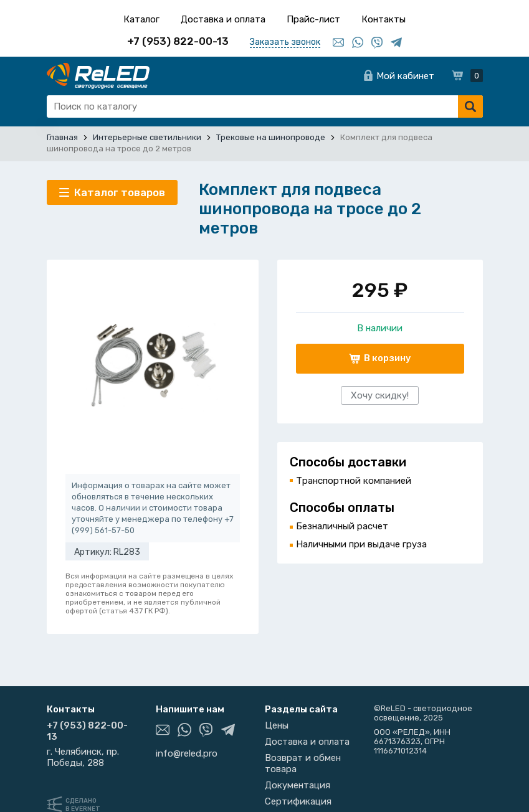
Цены (277, 725)
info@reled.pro (187, 753)
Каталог (141, 19)
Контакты (384, 19)
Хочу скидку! (380, 395)
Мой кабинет (405, 76)
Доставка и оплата (223, 19)
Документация (298, 785)
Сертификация (298, 801)
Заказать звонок (285, 42)
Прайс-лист (313, 19)
